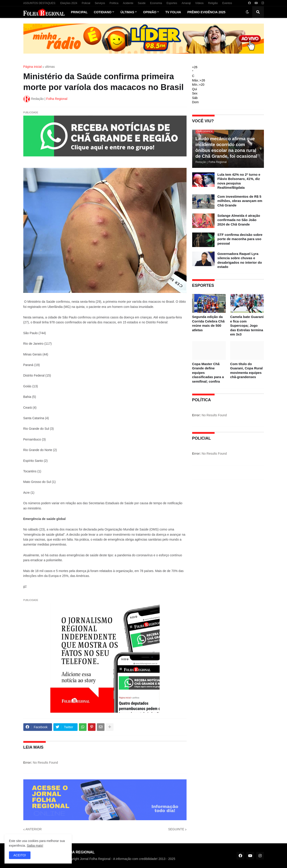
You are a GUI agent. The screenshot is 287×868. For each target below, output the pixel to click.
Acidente (128, 3)
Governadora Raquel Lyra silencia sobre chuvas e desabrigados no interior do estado (240, 260)
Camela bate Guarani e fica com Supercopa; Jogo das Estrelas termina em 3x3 (247, 325)
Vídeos (199, 3)
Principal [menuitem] (79, 12)
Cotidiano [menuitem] (103, 12)
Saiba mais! (35, 846)
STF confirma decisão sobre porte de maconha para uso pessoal (240, 239)
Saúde (142, 3)
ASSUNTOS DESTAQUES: (40, 3)
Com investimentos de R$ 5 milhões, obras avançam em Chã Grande (240, 201)
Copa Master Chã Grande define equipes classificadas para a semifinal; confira (208, 373)
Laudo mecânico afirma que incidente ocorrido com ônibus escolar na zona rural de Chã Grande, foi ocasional (226, 147)
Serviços (100, 3)
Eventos (227, 3)
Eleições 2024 (69, 3)
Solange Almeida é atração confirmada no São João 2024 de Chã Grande (239, 220)
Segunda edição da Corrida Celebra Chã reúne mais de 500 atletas (208, 323)
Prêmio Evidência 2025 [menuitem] (206, 12)
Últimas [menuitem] (127, 12)
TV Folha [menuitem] (173, 12)
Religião (213, 3)
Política (114, 3)
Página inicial (33, 67)
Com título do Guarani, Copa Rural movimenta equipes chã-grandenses (247, 370)
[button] (247, 12)
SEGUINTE (176, 829)
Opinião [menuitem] (150, 12)
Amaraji (186, 3)
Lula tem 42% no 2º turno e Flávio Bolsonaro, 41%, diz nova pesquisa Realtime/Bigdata (239, 181)
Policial (86, 3)
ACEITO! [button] (20, 855)
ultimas (50, 67)
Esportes (172, 3)
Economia (156, 3)
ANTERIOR (34, 829)
